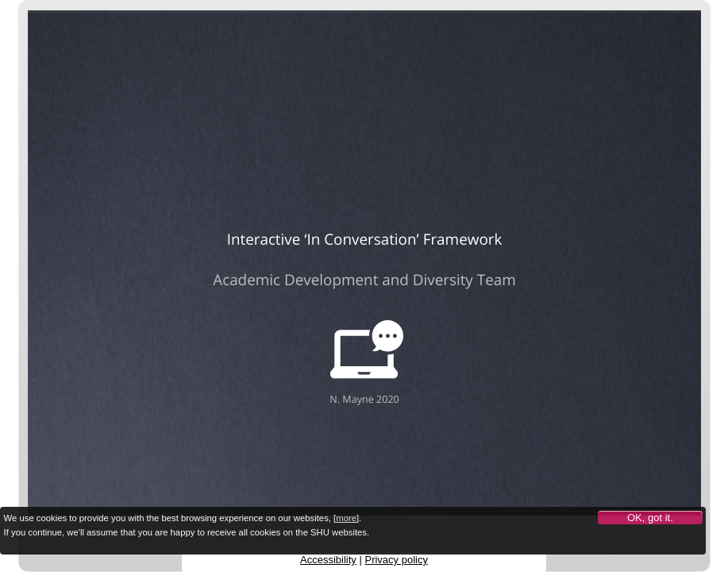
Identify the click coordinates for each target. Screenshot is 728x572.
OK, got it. (650, 518)
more (346, 518)
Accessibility (328, 560)
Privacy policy (396, 560)
